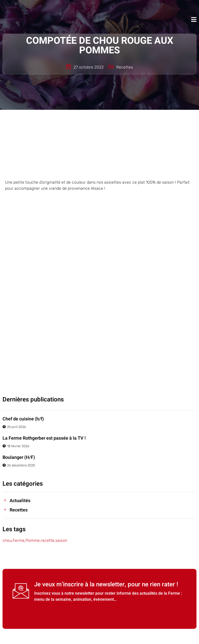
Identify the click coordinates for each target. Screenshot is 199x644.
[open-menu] (194, 19)
